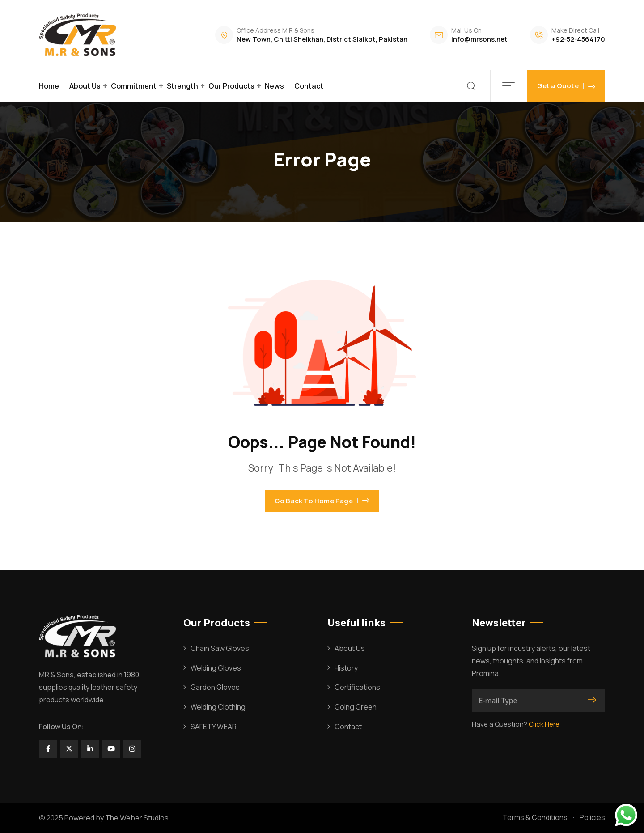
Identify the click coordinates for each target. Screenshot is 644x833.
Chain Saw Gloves (220, 648)
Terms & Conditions (535, 817)
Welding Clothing (218, 707)
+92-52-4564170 (578, 39)
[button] (509, 86)
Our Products (231, 86)
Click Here (544, 724)
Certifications (357, 687)
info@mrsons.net (479, 39)
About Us (85, 86)
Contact (309, 86)
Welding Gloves (216, 668)
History (346, 668)
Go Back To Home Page (322, 501)
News (274, 86)
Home (49, 86)
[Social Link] (48, 749)
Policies (592, 817)
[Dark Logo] (79, 35)
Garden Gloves (215, 687)
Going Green (356, 707)
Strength (182, 86)
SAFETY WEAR (214, 727)
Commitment (134, 86)
